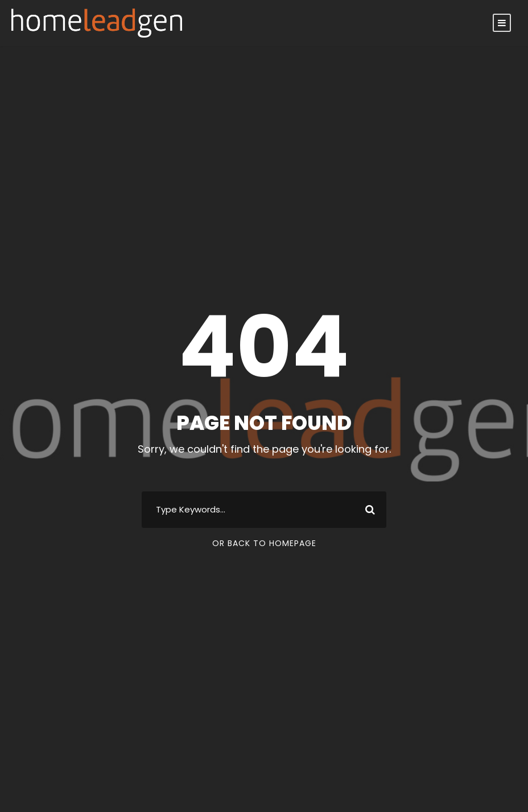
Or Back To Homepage (264, 543)
